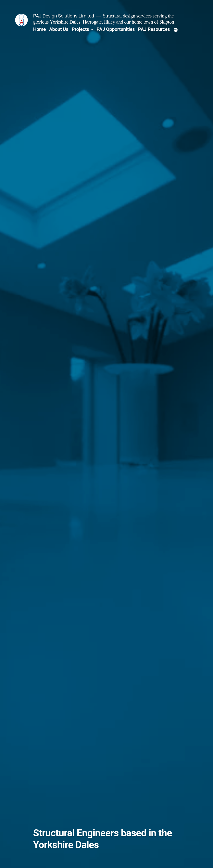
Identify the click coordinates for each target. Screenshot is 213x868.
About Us (59, 29)
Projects (80, 29)
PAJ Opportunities (116, 29)
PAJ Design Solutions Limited (63, 16)
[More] (176, 30)
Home (39, 29)
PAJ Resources (154, 29)
